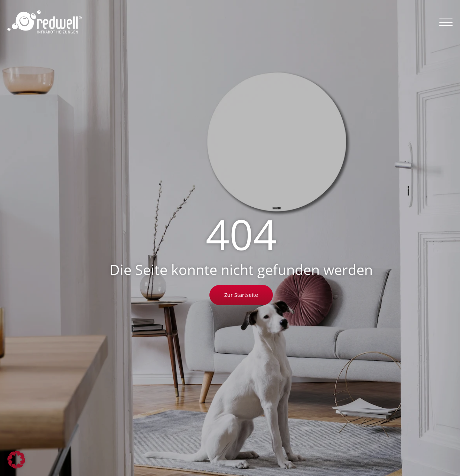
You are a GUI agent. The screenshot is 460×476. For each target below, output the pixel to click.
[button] (446, 22)
